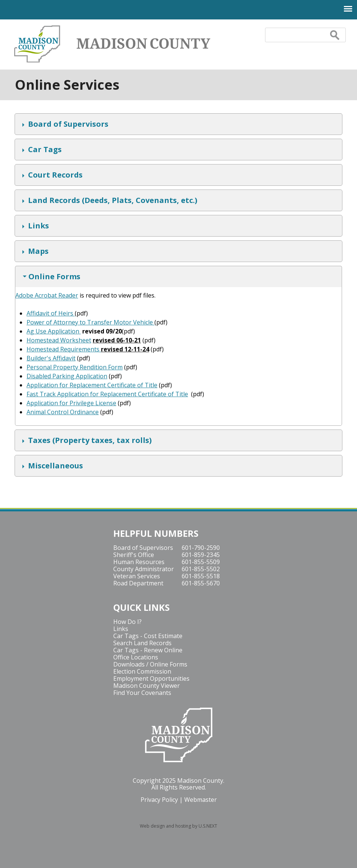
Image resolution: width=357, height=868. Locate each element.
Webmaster (201, 800)
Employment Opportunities (151, 678)
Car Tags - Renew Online (148, 650)
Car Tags (44, 150)
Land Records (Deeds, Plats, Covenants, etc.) (112, 201)
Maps (37, 252)
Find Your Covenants (142, 693)
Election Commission (142, 671)
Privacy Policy (159, 800)
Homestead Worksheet (59, 340)
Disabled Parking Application (67, 376)
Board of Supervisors (67, 125)
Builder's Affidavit (51, 358)
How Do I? (127, 622)
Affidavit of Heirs (51, 313)
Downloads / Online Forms (150, 664)
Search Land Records (142, 643)
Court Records (54, 176)
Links (38, 227)
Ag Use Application (53, 331)
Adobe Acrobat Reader (47, 295)
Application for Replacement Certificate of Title (92, 385)
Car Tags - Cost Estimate (148, 636)
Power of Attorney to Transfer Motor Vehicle (90, 322)
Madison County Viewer (147, 686)
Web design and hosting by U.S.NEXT (178, 826)
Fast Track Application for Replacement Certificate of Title (107, 394)
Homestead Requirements (64, 349)
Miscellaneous (55, 467)
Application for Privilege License (71, 403)
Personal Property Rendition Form (75, 367)
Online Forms (53, 277)
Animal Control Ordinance (63, 412)
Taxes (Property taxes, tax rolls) (89, 441)
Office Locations (136, 657)
